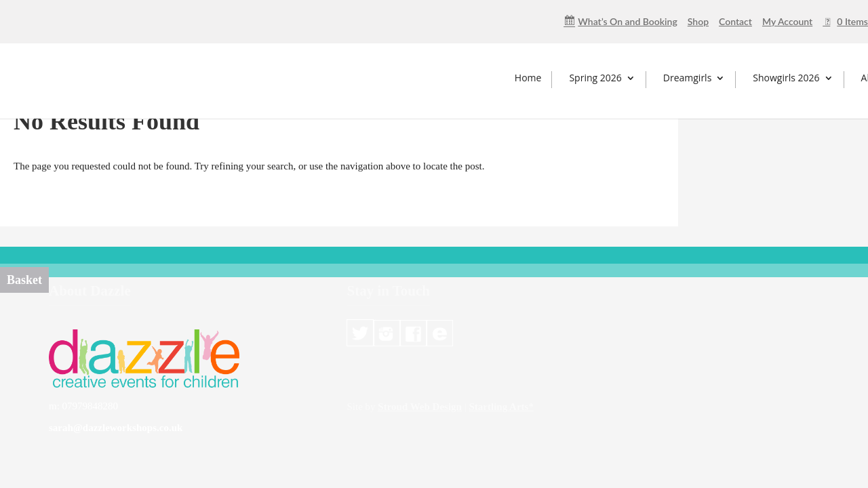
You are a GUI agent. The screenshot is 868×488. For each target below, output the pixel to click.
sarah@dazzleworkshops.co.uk (116, 428)
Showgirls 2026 (786, 78)
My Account (787, 22)
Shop (698, 22)
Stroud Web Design (420, 407)
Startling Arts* (501, 407)
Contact (735, 22)
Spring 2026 (595, 78)
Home (528, 78)
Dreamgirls (688, 78)
